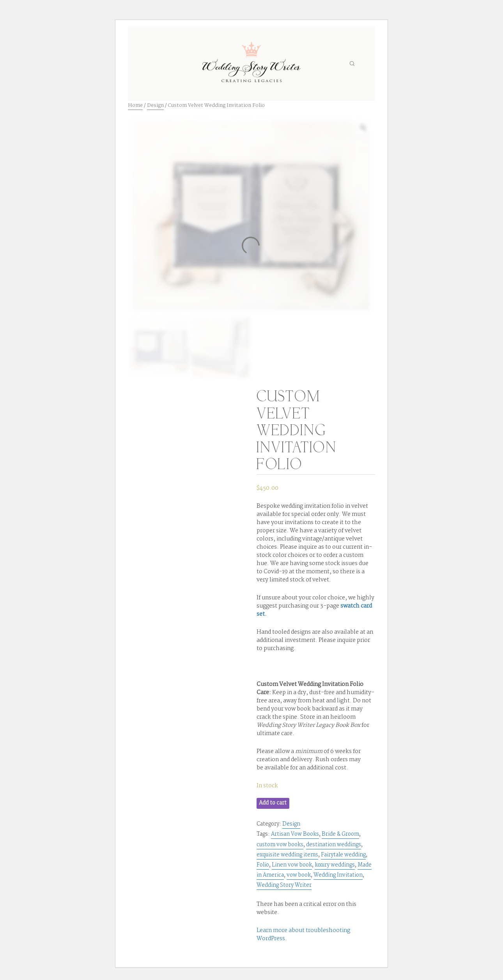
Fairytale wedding (343, 855)
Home (135, 105)
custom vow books (280, 845)
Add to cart (273, 803)
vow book (299, 875)
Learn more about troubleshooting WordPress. (303, 935)
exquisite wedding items (287, 855)
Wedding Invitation (338, 875)
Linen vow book (292, 865)
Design (155, 105)
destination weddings (334, 845)
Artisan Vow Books (295, 834)
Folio (263, 865)
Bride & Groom (340, 834)
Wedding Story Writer (284, 885)
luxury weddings (335, 865)
